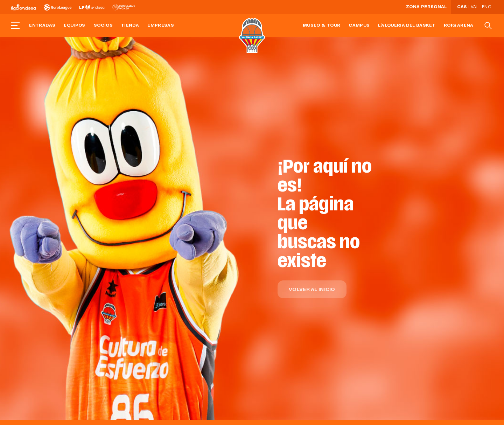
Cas (462, 7)
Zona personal (426, 7)
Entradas (42, 26)
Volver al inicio (312, 290)
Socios (103, 26)
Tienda (130, 26)
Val (475, 7)
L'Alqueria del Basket (407, 26)
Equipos (75, 26)
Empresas (161, 26)
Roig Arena (459, 26)
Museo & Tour (321, 26)
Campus (359, 26)
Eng (486, 7)
